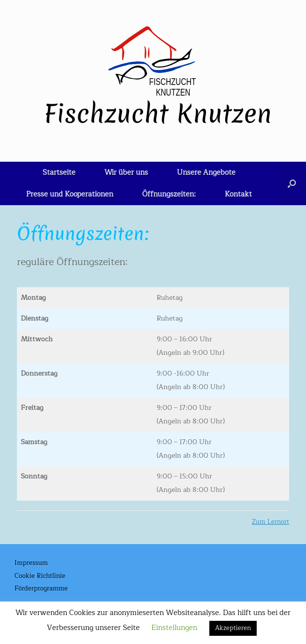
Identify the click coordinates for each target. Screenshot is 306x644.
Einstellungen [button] (174, 628)
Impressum (31, 563)
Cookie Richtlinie (40, 576)
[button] (292, 183)
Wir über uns (126, 173)
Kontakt (238, 194)
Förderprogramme (41, 589)
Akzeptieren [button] (233, 628)
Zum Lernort (270, 522)
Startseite (59, 173)
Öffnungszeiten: (169, 194)
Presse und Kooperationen (70, 194)
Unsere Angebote (206, 173)
